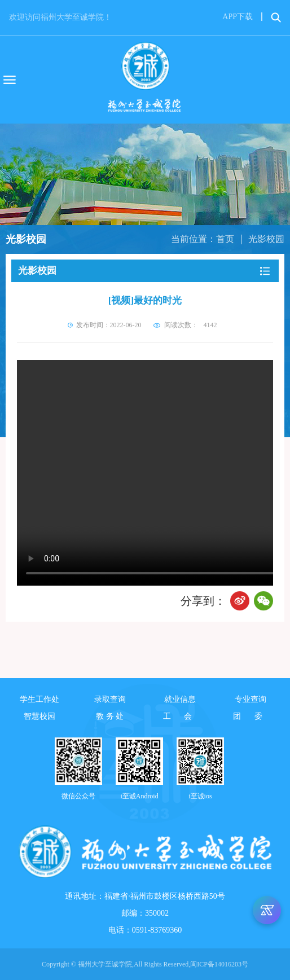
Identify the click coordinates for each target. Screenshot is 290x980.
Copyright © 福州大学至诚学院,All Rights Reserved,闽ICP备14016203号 (145, 964)
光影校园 (266, 239)
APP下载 (238, 17)
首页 (225, 239)
